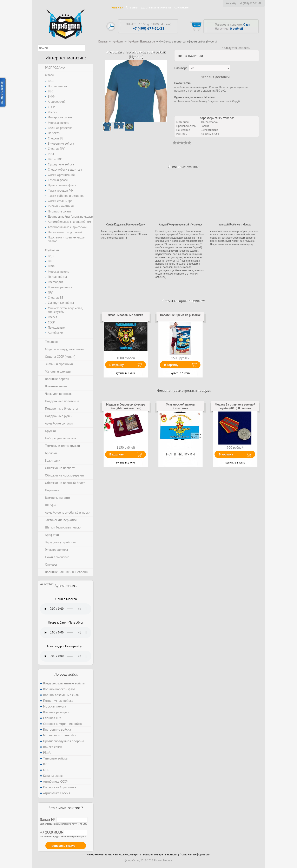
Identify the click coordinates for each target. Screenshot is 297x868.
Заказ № (64, 820)
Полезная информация (195, 854)
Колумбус (232, 3)
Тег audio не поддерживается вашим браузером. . (66, 609)
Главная (117, 7)
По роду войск (66, 674)
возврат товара (153, 854)
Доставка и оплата (156, 7)
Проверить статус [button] (62, 846)
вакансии (171, 854)
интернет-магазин (99, 854)
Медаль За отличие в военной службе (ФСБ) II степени (235, 406)
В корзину (117, 365)
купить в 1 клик (126, 373)
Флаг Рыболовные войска (126, 315)
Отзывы (132, 7)
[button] (89, 48)
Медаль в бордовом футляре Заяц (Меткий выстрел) (126, 406)
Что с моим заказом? (66, 807)
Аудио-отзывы (66, 585)
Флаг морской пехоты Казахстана (180, 406)
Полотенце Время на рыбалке (180, 315)
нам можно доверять (127, 854)
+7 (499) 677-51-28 (250, 4)
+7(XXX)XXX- (64, 832)
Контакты (181, 7)
